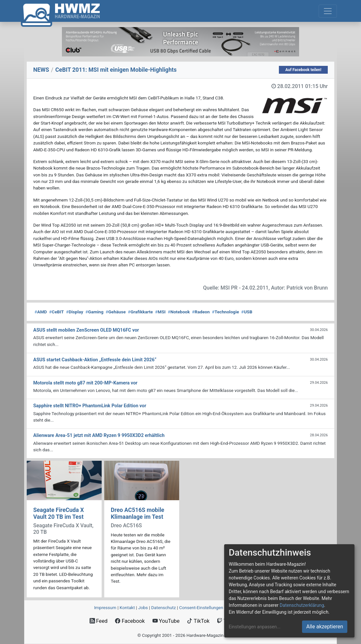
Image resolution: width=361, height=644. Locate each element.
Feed (99, 621)
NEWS (41, 70)
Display (75, 312)
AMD (41, 312)
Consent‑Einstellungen (201, 607)
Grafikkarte (141, 312)
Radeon (201, 312)
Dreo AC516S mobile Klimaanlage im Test (137, 513)
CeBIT (57, 312)
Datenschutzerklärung (302, 605)
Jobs (143, 607)
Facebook (130, 621)
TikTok (198, 621)
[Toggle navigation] (328, 11)
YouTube (166, 621)
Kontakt (127, 607)
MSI (160, 312)
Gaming (94, 312)
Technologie (225, 312)
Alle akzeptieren (325, 627)
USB (247, 312)
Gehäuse (116, 312)
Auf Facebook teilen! (303, 70)
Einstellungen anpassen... (255, 627)
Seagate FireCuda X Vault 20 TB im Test (58, 513)
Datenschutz (164, 607)
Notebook (179, 312)
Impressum (105, 607)
